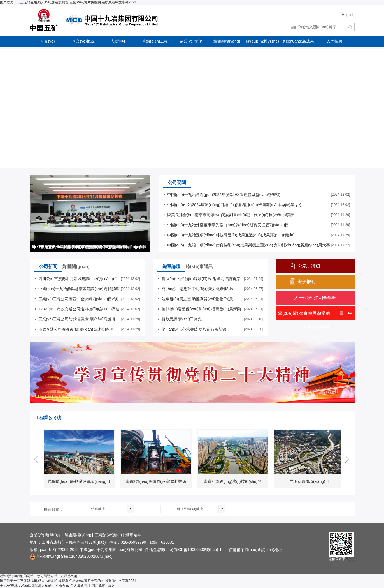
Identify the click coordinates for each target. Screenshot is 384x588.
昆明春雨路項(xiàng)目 (309, 481)
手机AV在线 (9, 585)
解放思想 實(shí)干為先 (182, 319)
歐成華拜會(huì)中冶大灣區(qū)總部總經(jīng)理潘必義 (80, 247)
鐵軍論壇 (171, 267)
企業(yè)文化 (191, 41)
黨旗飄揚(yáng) (227, 41)
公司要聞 (177, 182)
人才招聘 (334, 41)
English (348, 15)
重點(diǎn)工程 (155, 41)
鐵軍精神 (133, 535)
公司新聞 (48, 267)
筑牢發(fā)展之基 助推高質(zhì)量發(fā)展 (197, 299)
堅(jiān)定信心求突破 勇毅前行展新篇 (194, 329)
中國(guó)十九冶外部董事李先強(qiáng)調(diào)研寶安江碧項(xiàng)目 (228, 225)
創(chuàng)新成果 (298, 41)
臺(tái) (350, 559)
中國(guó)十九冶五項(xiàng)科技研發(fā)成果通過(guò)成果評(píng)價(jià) (231, 235)
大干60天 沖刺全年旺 (315, 298)
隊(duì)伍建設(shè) (263, 41)
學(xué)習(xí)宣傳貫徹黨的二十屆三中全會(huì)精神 (315, 320)
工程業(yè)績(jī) (108, 535)
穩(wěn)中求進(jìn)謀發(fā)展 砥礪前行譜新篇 (201, 279)
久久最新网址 (80, 585)
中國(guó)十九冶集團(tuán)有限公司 (100, 20)
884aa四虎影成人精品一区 (38, 585)
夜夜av (64, 585)
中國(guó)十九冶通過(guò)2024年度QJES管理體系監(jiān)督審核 (224, 195)
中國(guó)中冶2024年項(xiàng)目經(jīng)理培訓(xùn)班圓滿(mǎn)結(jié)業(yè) (234, 205)
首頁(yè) (47, 41)
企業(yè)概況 (83, 41)
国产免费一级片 (103, 585)
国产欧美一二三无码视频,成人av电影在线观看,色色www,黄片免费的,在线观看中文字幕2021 (68, 2)
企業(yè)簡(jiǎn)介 (45, 535)
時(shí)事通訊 (199, 267)
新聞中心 (119, 41)
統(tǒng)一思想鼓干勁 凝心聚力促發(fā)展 (198, 289)
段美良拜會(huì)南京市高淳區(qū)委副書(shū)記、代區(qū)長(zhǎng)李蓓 (231, 215)
